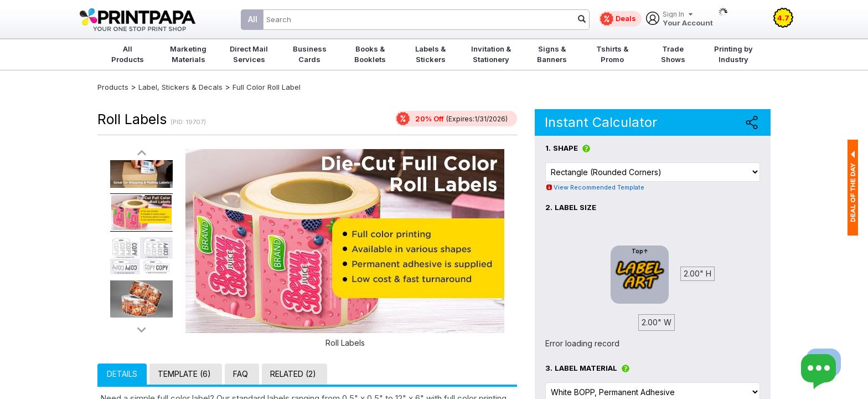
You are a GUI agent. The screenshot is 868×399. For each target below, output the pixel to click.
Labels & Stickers (430, 54)
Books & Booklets (370, 54)
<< (142, 153)
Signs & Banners (552, 54)
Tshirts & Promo (612, 54)
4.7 (783, 18)
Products (113, 87)
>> (142, 329)
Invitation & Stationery (491, 54)
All (253, 19)
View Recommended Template (599, 187)
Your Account (688, 19)
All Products (128, 54)
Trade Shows (673, 54)
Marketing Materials (188, 54)
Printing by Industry (733, 54)
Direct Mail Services (249, 54)
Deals (626, 18)
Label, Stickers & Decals (182, 87)
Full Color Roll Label (267, 87)
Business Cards (310, 54)
